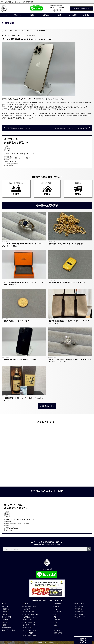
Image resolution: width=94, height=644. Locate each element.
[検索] (89, 549)
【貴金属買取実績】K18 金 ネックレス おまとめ (66, 244)
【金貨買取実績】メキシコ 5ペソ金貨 (16, 321)
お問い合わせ (87, 15)
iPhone (23, 35)
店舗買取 (16, 194)
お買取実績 (47, 15)
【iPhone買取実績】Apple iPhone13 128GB (19, 359)
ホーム (5, 15)
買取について (18, 15)
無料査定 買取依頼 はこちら (83, 641)
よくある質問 (73, 15)
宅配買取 (78, 194)
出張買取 (47, 194)
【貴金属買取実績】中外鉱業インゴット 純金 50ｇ (67, 282)
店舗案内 (60, 15)
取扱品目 (33, 15)
